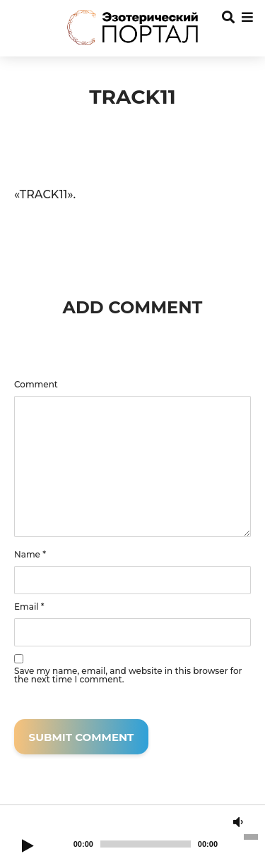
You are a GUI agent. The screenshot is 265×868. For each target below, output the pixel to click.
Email (29, 607)
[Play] (28, 847)
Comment (36, 385)
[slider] (146, 844)
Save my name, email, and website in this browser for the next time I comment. (128, 675)
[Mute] (238, 823)
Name (30, 555)
